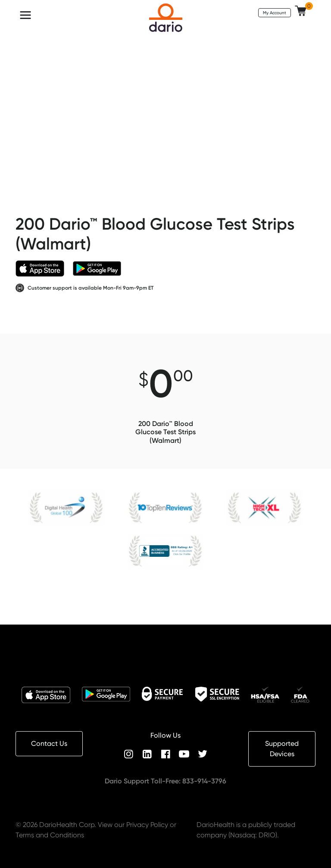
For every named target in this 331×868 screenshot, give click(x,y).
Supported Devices (282, 749)
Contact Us (49, 743)
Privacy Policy (147, 825)
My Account (275, 13)
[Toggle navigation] (25, 15)
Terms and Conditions (50, 835)
